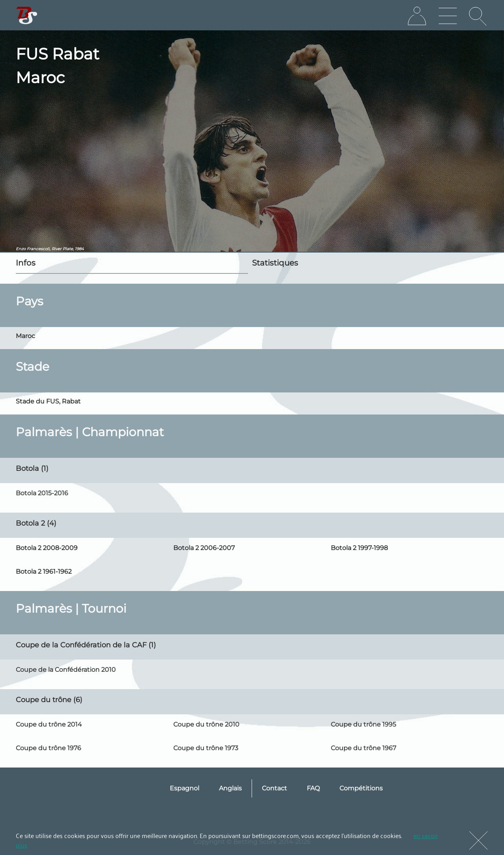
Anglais (230, 788)
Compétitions (361, 788)
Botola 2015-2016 (42, 493)
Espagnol (184, 788)
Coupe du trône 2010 (206, 724)
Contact (274, 788)
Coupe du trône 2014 (49, 724)
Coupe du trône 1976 (48, 748)
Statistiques (275, 263)
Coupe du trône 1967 (363, 748)
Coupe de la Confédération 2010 (66, 670)
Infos (26, 263)
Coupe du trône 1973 (206, 748)
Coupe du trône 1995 (363, 724)
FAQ (313, 788)
